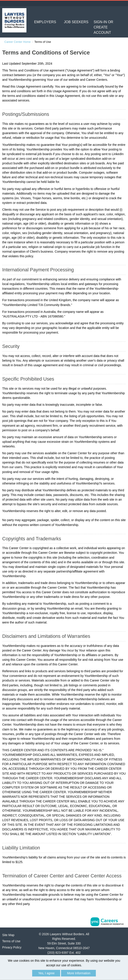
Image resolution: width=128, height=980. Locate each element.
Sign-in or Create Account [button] (103, 27)
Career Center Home (18, 42)
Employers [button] (45, 22)
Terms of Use (11, 941)
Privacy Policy (12, 947)
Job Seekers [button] (76, 22)
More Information (79, 973)
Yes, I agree (46, 973)
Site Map (8, 935)
